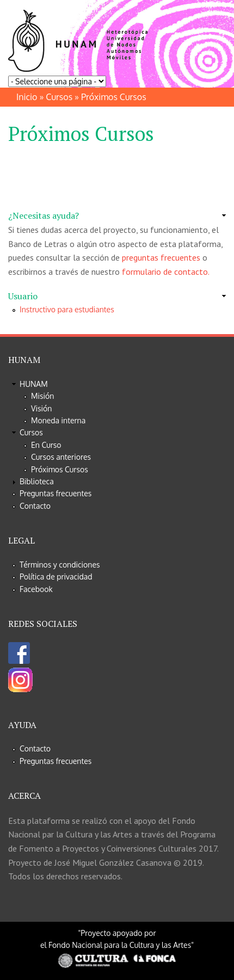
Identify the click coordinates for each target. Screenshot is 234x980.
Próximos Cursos (60, 469)
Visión (41, 408)
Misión (42, 396)
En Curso (46, 445)
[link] (117, 216)
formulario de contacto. (166, 272)
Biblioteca (37, 481)
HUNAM (34, 384)
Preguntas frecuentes (56, 493)
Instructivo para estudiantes (67, 309)
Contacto (35, 506)
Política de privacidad (56, 577)
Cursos (59, 97)
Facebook (36, 589)
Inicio (27, 97)
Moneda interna (58, 420)
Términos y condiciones (60, 565)
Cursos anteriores (61, 457)
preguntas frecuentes (161, 257)
